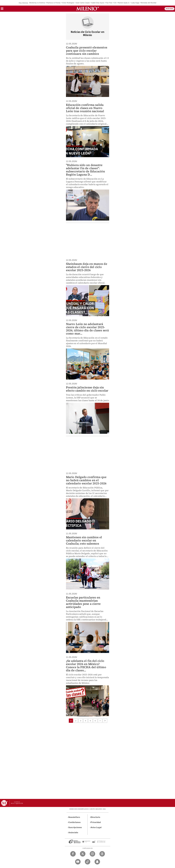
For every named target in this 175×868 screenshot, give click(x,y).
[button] (2, 9)
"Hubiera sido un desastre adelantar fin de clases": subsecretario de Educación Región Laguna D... (85, 170)
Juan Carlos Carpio (83, 3)
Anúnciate (73, 833)
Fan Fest (109, 3)
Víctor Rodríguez (68, 3)
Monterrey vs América (37, 3)
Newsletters (74, 817)
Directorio (95, 817)
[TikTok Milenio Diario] (88, 862)
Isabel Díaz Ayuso (98, 3)
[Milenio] (88, 9)
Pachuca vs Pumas (53, 3)
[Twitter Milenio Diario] (83, 854)
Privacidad (96, 822)
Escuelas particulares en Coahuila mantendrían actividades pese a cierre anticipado (83, 602)
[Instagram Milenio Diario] (92, 854)
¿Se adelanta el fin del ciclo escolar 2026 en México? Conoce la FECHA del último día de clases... (86, 666)
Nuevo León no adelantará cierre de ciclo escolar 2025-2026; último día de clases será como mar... (87, 329)
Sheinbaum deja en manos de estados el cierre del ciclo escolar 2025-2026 (87, 267)
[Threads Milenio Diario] (102, 854)
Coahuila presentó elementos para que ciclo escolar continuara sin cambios (87, 51)
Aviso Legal (96, 827)
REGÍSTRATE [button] (169, 9)
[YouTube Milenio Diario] (78, 862)
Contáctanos (75, 822)
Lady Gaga (135, 3)
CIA (115, 3)
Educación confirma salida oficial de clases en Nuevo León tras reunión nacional (85, 108)
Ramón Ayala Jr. (124, 3)
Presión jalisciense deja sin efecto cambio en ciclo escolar (87, 389)
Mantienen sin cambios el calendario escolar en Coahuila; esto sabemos (84, 540)
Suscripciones (75, 827)
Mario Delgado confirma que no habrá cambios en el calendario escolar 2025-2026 (86, 480)
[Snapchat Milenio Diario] (97, 862)
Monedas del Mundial (148, 3)
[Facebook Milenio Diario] (73, 854)
